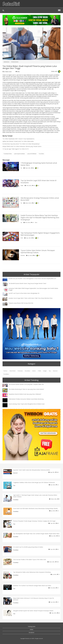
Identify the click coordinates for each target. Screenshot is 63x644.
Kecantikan (27, 371)
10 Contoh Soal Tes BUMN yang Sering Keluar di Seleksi (28, 547)
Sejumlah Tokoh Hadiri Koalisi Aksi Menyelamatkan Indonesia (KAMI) (31, 470)
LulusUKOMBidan (32, 154)
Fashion (5, 371)
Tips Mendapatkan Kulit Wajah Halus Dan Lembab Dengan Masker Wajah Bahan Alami (36, 534)
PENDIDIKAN (15, 62)
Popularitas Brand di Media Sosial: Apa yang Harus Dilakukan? (25, 394)
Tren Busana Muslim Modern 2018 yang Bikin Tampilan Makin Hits (26, 384)
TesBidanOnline (8, 154)
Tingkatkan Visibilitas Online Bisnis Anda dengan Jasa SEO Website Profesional (34, 482)
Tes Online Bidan (43, 77)
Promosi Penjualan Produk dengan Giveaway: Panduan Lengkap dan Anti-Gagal (34, 521)
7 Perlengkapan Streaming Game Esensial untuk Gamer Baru (39, 164)
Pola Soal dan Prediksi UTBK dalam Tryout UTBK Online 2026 (30, 560)
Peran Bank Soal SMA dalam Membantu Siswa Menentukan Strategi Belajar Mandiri (35, 508)
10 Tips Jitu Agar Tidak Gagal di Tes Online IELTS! (16, 149)
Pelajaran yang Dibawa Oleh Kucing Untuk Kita (21, 303)
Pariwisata (20, 371)
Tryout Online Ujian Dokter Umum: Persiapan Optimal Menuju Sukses (38, 251)
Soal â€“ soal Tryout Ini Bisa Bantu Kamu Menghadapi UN (24, 293)
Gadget (22, 186)
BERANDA (7, 62)
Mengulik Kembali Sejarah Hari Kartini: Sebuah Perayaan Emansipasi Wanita (33, 611)
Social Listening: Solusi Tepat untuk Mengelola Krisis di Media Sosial (26, 404)
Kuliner (34, 371)
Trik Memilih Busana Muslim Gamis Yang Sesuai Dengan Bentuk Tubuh (27, 283)
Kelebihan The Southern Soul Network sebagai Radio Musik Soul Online (32, 586)
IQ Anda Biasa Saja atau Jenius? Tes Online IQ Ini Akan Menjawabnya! (21, 144)
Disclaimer (31, 633)
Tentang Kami (32, 626)
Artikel (31, 629)
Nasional (55, 371)
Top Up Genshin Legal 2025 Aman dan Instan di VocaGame (38, 181)
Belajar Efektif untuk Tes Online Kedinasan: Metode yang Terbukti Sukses (22, 146)
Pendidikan (23, 255)
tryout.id (27, 87)
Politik (22, 238)
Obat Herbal (12, 371)
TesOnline (41, 154)
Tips (21, 168)
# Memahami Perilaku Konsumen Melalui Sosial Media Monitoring (26, 399)
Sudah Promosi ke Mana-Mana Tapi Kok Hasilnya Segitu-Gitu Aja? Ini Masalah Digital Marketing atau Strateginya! (40, 217)
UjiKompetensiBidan (19, 154)
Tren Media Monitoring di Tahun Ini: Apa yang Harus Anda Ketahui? (26, 389)
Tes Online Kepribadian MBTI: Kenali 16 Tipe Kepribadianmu (18, 139)
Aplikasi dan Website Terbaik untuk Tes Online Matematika (18, 141)
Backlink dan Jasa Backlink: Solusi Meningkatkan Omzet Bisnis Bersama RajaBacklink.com (32, 279)
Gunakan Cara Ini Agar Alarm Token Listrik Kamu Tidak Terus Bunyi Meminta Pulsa (30, 298)
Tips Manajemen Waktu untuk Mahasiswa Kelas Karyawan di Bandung (32, 572)
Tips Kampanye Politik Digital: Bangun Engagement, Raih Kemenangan (40, 234)
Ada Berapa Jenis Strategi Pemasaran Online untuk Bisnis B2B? (40, 199)
